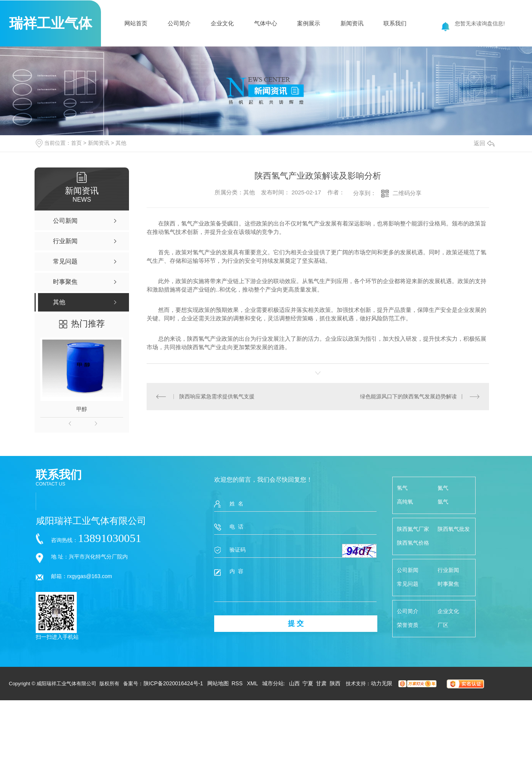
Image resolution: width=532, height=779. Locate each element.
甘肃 (321, 683)
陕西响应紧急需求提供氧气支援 (217, 396)
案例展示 (309, 23)
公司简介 (179, 23)
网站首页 (136, 23)
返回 (484, 143)
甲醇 (82, 409)
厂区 (443, 625)
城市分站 (273, 683)
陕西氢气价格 (413, 543)
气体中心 (266, 23)
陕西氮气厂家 (413, 529)
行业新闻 (448, 570)
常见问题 (408, 584)
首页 (76, 143)
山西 (294, 683)
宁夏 (308, 683)
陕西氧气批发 (454, 529)
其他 (121, 143)
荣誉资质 (408, 625)
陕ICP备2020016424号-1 (173, 683)
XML (253, 683)
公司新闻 (408, 570)
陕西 (335, 683)
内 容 (295, 585)
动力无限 (382, 683)
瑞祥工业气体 (51, 23)
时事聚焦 (448, 584)
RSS (238, 683)
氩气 (443, 502)
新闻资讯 (352, 23)
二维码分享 (407, 193)
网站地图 (218, 683)
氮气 (443, 488)
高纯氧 (405, 502)
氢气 (402, 488)
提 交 (296, 623)
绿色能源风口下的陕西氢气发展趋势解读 (408, 396)
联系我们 (395, 23)
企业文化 (222, 23)
